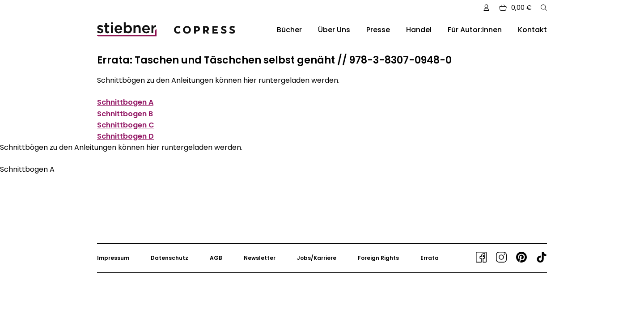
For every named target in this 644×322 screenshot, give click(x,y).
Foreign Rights (378, 258)
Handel (419, 30)
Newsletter (260, 258)
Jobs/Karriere (317, 258)
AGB (216, 258)
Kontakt (532, 30)
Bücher (289, 30)
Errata (430, 258)
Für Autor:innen (475, 30)
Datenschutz (169, 258)
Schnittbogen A (125, 102)
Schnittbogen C (126, 125)
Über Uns (334, 30)
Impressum (113, 258)
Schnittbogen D (125, 136)
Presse (378, 30)
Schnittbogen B (125, 114)
